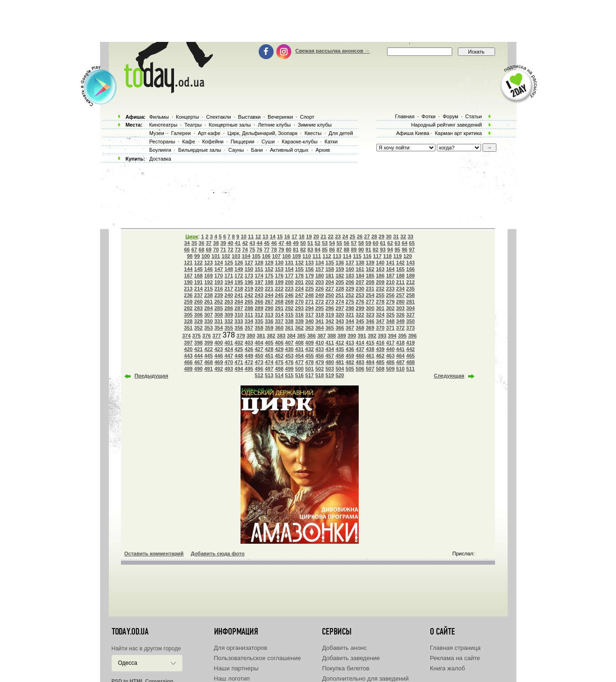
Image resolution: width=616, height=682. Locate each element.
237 (198, 295)
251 (340, 295)
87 (339, 250)
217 (228, 289)
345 (360, 321)
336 (269, 321)
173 (249, 276)
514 (279, 375)
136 (340, 263)
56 (347, 243)
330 (208, 321)
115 (357, 256)
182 (340, 276)
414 (360, 343)
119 (397, 256)
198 (269, 282)
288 (249, 308)
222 (279, 289)
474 (269, 362)
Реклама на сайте (455, 658)
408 (299, 343)
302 (390, 308)
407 (289, 343)
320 (340, 315)
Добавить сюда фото (218, 554)
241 (239, 295)
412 (340, 343)
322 (360, 315)
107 (276, 256)
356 (239, 328)
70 (216, 250)
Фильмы (159, 117)
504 (340, 369)
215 (208, 289)
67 (194, 250)
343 (340, 321)
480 (329, 362)
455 (309, 356)
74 (245, 250)
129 (269, 263)
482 (350, 362)
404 (259, 343)
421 (198, 349)
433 (320, 349)
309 (228, 315)
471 (239, 362)
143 (410, 263)
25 (352, 236)
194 (228, 282)
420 (188, 349)
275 (350, 302)
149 (239, 269)
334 (249, 321)
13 (265, 236)
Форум (450, 116)
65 (412, 243)
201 (299, 282)
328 (188, 321)
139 (370, 263)
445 (208, 356)
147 (219, 269)
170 (219, 276)
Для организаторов (241, 648)
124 (219, 263)
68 (201, 250)
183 (350, 276)
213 (188, 289)
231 (370, 289)
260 (198, 302)
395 (402, 336)
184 (360, 276)
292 (289, 308)
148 (228, 269)
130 (279, 263)
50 (303, 243)
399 (208, 343)
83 (310, 250)
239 (219, 295)
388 (332, 336)
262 (219, 302)
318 (320, 315)
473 (259, 362)
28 (374, 236)
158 (329, 269)
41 (238, 243)
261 (208, 302)
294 (309, 308)
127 (249, 263)
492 (219, 369)
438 (370, 349)
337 (279, 321)
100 (206, 256)
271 (309, 302)
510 (400, 369)
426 (249, 349)
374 (186, 336)
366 (340, 328)
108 (287, 256)
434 (329, 349)
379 (241, 336)
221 (269, 289)
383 (281, 336)
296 (329, 308)
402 (239, 343)
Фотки (429, 116)
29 (382, 236)
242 (249, 295)
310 (239, 315)
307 (208, 315)
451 (269, 356)
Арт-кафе (209, 133)
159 (340, 269)
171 (228, 276)
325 (390, 315)
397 (188, 343)
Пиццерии (243, 142)
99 (197, 256)
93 (383, 250)
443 (188, 356)
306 (198, 315)
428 (269, 349)
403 (249, 343)
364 (320, 328)
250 (329, 295)
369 (370, 328)
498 (279, 369)
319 (329, 315)
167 (188, 276)
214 (198, 289)
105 (256, 256)
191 (198, 282)
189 (410, 276)
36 (201, 243)
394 (392, 336)
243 (259, 295)
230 (360, 289)
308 (219, 315)
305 (188, 315)
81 (296, 250)
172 (239, 276)
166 (410, 269)
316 (299, 315)
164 (390, 269)
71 (223, 250)
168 (198, 276)
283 (198, 308)
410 (320, 343)
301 (380, 308)
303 (400, 308)
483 (360, 362)
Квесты (313, 133)
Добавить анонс (344, 648)
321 (350, 315)
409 (309, 343)
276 (360, 302)
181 (329, 276)
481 (340, 362)
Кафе (189, 142)
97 (412, 250)
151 (259, 269)
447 (228, 356)
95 (397, 250)
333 (239, 321)
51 (310, 243)
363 (309, 328)
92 (375, 250)
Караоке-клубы (300, 142)
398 (198, 343)
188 (400, 276)
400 (219, 343)
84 (317, 250)
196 (249, 282)
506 (360, 369)
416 (380, 343)
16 (287, 236)
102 (226, 256)
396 (412, 336)
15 (280, 236)
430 (289, 349)
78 (274, 250)
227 (329, 289)
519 (329, 375)
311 (249, 315)
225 (309, 289)
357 (249, 328)
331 (219, 321)
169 (208, 276)
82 (303, 250)
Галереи (181, 133)
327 (410, 315)
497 (269, 369)
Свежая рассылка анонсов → (333, 51)
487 (400, 362)
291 (279, 308)
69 (208, 250)
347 (380, 321)
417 (390, 343)
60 (375, 243)
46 (274, 243)
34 (187, 243)
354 (219, 328)
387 (321, 336)
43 (252, 243)
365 (329, 328)
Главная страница (455, 648)
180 (320, 276)
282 (188, 308)
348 (390, 321)
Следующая (449, 376)
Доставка (160, 159)
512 (259, 375)
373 (410, 328)
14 (273, 236)
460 (360, 356)
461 (370, 356)
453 (289, 356)
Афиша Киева (412, 133)
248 (309, 295)
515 (289, 375)
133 (309, 263)
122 (198, 263)
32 (403, 236)
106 (266, 256)
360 (279, 328)
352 (198, 328)
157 (320, 269)
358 (259, 328)
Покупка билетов (346, 668)
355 (228, 328)
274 (340, 302)
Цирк (192, 236)
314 (279, 315)
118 (388, 256)
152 (269, 269)
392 (372, 336)
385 (301, 336)
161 (360, 269)
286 (228, 308)
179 (309, 276)
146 (208, 269)
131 (289, 263)
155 (299, 269)
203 (320, 282)
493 (228, 369)
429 (279, 349)
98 (190, 256)
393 (382, 336)
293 (299, 308)
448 (239, 356)
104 (246, 256)
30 (388, 236)
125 (228, 263)
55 (339, 243)
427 (259, 349)
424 (228, 349)
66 (187, 250)
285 (219, 308)
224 (299, 289)
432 (309, 349)
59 (368, 243)
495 (249, 369)
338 (289, 321)
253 (360, 295)
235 (410, 289)
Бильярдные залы (200, 150)
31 (396, 236)
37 (208, 243)
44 (260, 243)
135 (329, 263)
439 (380, 349)
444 (198, 356)
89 (354, 250)
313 (269, 315)
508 (380, 369)
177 (289, 276)
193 (219, 282)
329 (198, 321)
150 (249, 269)
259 (188, 302)
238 (208, 295)
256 (390, 295)
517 (309, 375)
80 (288, 250)
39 (223, 243)
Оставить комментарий (154, 554)
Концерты (187, 117)
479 (320, 362)
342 (329, 321)
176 (279, 276)
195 (239, 282)
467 (198, 362)
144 (188, 269)
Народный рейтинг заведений (447, 125)
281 (410, 302)
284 (208, 308)
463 (390, 356)
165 (400, 269)
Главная (405, 116)
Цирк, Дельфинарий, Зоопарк (262, 133)
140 (380, 263)
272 (320, 302)
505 (350, 369)
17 (295, 236)
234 (400, 289)
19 (309, 236)
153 (279, 269)
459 (350, 356)
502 (320, 369)
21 (323, 236)
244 (269, 295)
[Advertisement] (308, 21)
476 (289, 362)
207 (360, 282)
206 (350, 282)
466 (188, 362)
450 (259, 356)
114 (347, 256)
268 (279, 302)
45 (267, 243)
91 (368, 250)
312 (259, 315)
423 (219, 349)
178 (299, 276)
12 (258, 236)
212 (410, 282)
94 (390, 250)
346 (370, 321)
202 (309, 282)
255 (380, 295)
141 (390, 263)
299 (360, 308)
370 (380, 328)
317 (309, 315)
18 (301, 236)
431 (299, 349)
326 (400, 315)
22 (331, 236)
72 (230, 250)
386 (311, 336)
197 (259, 282)
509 (390, 369)
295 (320, 308)
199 (279, 282)
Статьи (474, 116)
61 (383, 243)
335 (259, 321)
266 (259, 302)
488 (410, 362)
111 (317, 256)
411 (329, 343)
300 (370, 308)
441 (400, 349)
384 (291, 336)
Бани (257, 150)
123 (208, 263)
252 (350, 295)
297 (340, 308)
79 (281, 250)
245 (279, 295)
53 (325, 243)
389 (341, 336)
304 (410, 308)
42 (245, 243)
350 (410, 321)
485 (380, 362)
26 (360, 236)
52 (317, 243)
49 (296, 243)
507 (370, 369)
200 (289, 282)
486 (390, 362)
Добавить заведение (351, 658)
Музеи (157, 133)
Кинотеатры (163, 125)
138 (360, 263)
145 (198, 269)
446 (219, 356)
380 (251, 336)
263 (228, 302)
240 (228, 295)
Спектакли (219, 117)
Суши (268, 142)
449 (249, 356)
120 (408, 256)
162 (370, 269)
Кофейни (213, 142)
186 (380, 276)
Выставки (250, 117)
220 (259, 289)
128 (259, 263)
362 (299, 328)
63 (397, 243)
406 (279, 343)
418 (400, 343)
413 (350, 343)
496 (259, 369)
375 (196, 336)
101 (216, 256)
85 (325, 250)
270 (299, 302)
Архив (323, 150)
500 (299, 369)
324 (380, 315)
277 (370, 302)
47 (281, 243)
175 (269, 276)
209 (380, 282)
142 (400, 263)
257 (400, 295)
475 (279, 362)
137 (350, 263)
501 (309, 369)
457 (329, 356)
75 (252, 250)
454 (299, 356)
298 (350, 308)
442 (410, 349)
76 (260, 250)
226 (320, 289)
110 (307, 256)
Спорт (307, 117)
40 (230, 243)
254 (370, 295)
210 (390, 282)
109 (296, 256)
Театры (193, 125)
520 (340, 375)
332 (228, 321)
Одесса (128, 663)
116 (367, 256)
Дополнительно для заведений (365, 679)
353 (208, 328)
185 (370, 276)
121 (188, 263)
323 (370, 315)
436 (350, 349)
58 (361, 243)
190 (188, 282)
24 (345, 236)
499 (289, 369)
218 (239, 289)
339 (299, 321)
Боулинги (160, 150)
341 (320, 321)
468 (208, 362)
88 (347, 250)
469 (219, 362)
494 (239, 369)
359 (269, 328)
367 (350, 328)
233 (390, 289)
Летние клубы (274, 125)
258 (410, 295)
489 (188, 369)
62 (390, 243)
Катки (331, 142)
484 (370, 362)
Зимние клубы (315, 125)
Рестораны (162, 142)
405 (269, 343)
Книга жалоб (448, 668)
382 (271, 336)
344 (350, 321)
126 (239, 263)
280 (400, 302)
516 (299, 375)
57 (354, 243)
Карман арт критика (459, 133)
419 (410, 343)
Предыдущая (151, 376)
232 (380, 289)
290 (269, 308)
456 (320, 356)
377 (217, 336)
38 (216, 243)
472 (249, 362)
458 (340, 356)
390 (352, 336)
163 (380, 269)
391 (362, 336)
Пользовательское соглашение (258, 658)
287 (239, 308)
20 (316, 236)
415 (370, 343)
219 (249, 289)
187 (390, 276)
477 (299, 362)
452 (279, 356)
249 (320, 295)
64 (404, 243)
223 (289, 289)
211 (400, 282)
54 (332, 243)
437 (360, 349)
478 (309, 362)
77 (267, 250)
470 (228, 362)
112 (327, 256)
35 (194, 243)
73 (238, 250)
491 (208, 369)
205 (340, 282)
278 (380, 302)
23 (338, 236)
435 (340, 349)
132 (299, 263)
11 (251, 236)
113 (337, 256)
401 (228, 343)
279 (390, 302)
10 (244, 236)
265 (249, 302)
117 (377, 256)
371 (390, 328)
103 (236, 256)
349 (400, 321)
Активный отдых (289, 150)
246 (289, 295)
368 (360, 328)
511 (410, 369)
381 (261, 336)
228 (340, 289)
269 (289, 302)
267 (269, 302)
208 (370, 282)
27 (367, 236)
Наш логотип (232, 679)
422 (208, 349)
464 (400, 356)
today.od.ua (130, 632)
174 (259, 276)
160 (350, 269)
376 (207, 336)
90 (361, 250)
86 (332, 250)
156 (309, 269)
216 (219, 289)
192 (208, 282)
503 (329, 369)
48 (288, 243)
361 (289, 328)
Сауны (236, 150)
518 (320, 375)
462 (380, 356)
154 (289, 269)
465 (410, 356)
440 (390, 349)
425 (239, 349)
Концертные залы (230, 125)
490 (198, 369)
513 (269, 375)
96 (404, 250)
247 (299, 295)
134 (320, 263)
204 (329, 282)
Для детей (341, 133)
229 (350, 289)
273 (329, 302)
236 (188, 295)
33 (410, 236)
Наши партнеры (236, 668)
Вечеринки (280, 117)
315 (289, 315)
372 (400, 328)
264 (239, 302)
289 (259, 308)
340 (309, 321)
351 (188, 328)
